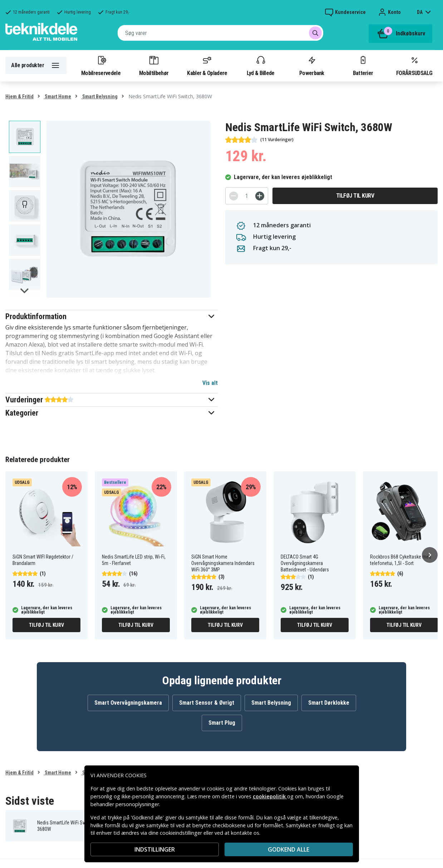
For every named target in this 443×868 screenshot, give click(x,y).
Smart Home (57, 96)
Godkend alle (289, 849)
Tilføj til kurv (355, 196)
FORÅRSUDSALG (414, 65)
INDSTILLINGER (155, 849)
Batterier (363, 65)
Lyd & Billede (261, 65)
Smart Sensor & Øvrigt (207, 703)
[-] (234, 196)
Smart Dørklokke (329, 703)
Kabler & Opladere (207, 65)
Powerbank (312, 65)
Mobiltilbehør (154, 65)
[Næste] (430, 555)
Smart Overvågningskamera (128, 703)
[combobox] (220, 33)
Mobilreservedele (101, 65)
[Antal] (247, 196)
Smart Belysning (99, 96)
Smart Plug (222, 723)
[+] (260, 196)
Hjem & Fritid (19, 96)
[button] (112, 316)
